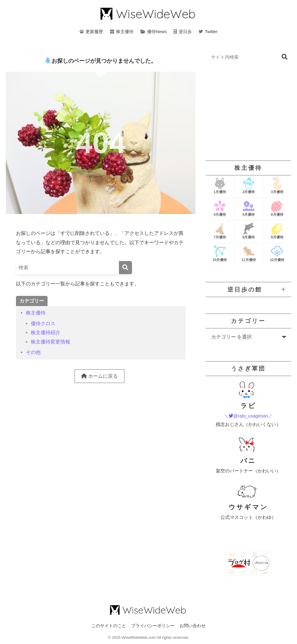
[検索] (125, 268)
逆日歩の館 (245, 289)
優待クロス (43, 324)
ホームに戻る (99, 376)
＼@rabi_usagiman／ (248, 416)
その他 (33, 352)
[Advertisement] (248, 112)
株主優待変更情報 (50, 342)
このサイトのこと (109, 626)
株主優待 (36, 313)
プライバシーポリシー (153, 626)
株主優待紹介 (46, 333)
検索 (285, 57)
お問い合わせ (193, 626)
